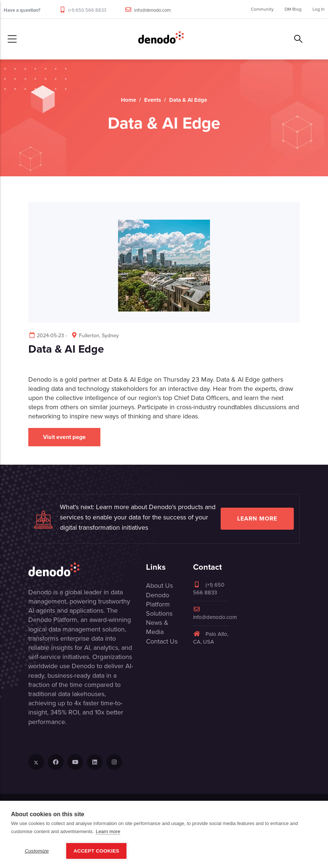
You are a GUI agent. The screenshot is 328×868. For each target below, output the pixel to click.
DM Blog (293, 9)
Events (153, 100)
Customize (37, 851)
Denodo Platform (158, 600)
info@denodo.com (153, 10)
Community (262, 9)
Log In (319, 9)
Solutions (159, 613)
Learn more (257, 518)
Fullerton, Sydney (95, 336)
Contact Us (162, 641)
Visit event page (64, 437)
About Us (159, 586)
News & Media (157, 627)
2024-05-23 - (48, 336)
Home (129, 100)
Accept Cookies (96, 851)
